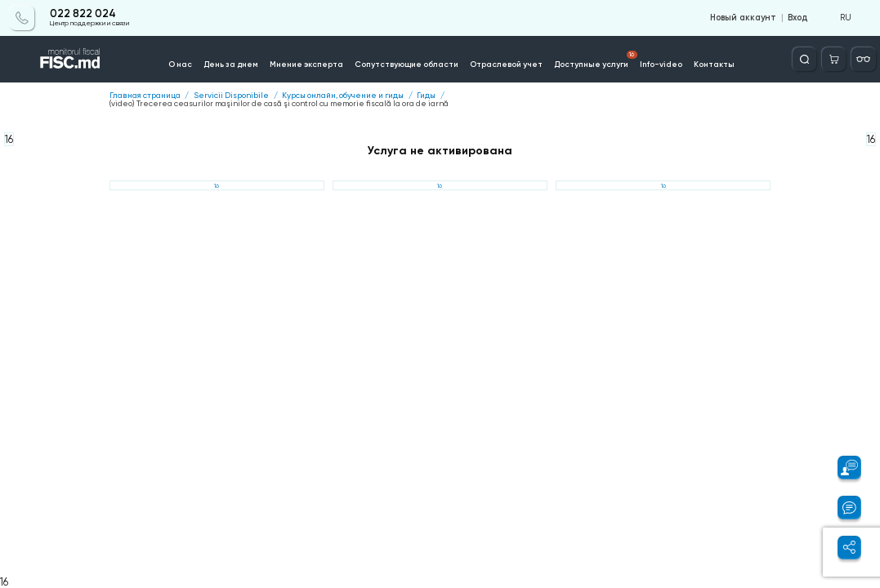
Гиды (426, 96)
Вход (797, 18)
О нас (180, 64)
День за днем (231, 64)
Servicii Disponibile (231, 96)
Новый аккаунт (743, 18)
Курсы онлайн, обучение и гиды (343, 96)
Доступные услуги (596, 60)
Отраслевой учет (506, 64)
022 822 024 (83, 14)
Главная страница (145, 96)
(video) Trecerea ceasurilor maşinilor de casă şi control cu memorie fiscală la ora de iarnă (279, 104)
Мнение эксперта (306, 64)
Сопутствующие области (406, 64)
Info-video (661, 64)
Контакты (714, 64)
